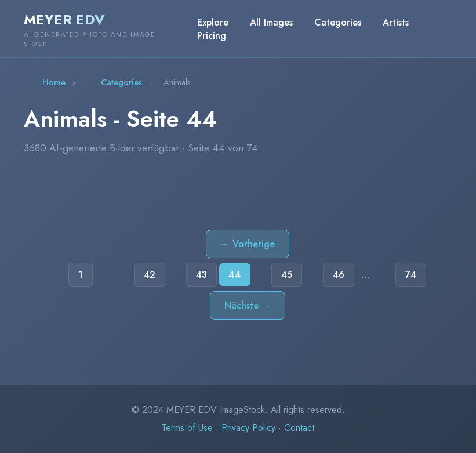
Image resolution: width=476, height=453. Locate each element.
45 (287, 275)
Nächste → (248, 305)
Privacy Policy (248, 428)
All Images (271, 22)
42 (150, 275)
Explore (213, 22)
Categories (338, 22)
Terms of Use (187, 428)
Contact (299, 428)
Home (54, 82)
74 (411, 275)
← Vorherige (248, 244)
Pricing (212, 36)
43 (201, 275)
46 (339, 275)
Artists (396, 22)
